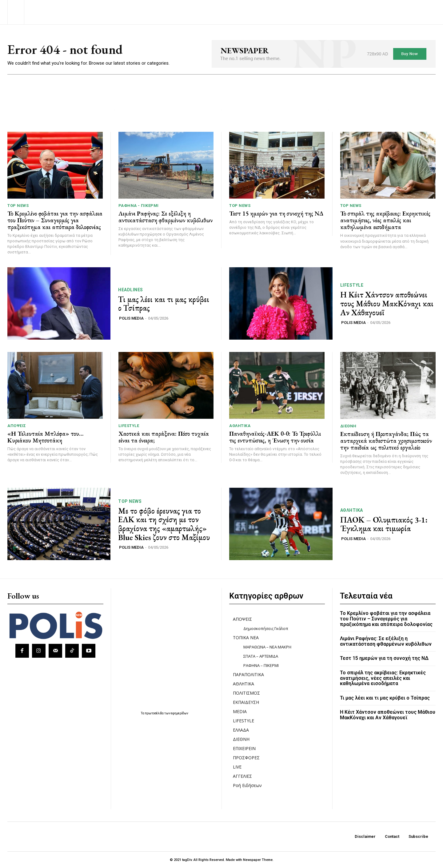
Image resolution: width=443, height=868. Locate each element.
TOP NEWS (18, 206)
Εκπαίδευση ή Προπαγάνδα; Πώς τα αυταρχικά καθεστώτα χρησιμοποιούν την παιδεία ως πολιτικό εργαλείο (386, 441)
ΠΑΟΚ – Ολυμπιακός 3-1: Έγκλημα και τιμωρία (384, 524)
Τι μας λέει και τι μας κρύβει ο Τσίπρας (164, 304)
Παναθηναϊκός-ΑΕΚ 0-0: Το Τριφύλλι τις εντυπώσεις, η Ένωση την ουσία (275, 437)
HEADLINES (131, 290)
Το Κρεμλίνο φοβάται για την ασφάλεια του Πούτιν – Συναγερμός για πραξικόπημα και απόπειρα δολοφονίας (55, 220)
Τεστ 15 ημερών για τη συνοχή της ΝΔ (276, 213)
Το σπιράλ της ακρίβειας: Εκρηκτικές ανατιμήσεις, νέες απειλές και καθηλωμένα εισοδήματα (385, 220)
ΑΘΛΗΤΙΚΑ (240, 426)
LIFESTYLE (352, 285)
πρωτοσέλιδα (155, 713)
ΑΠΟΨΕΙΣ (17, 426)
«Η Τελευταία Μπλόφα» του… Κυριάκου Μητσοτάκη (45, 437)
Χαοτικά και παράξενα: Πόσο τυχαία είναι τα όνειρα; (164, 437)
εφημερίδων (180, 713)
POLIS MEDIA (131, 318)
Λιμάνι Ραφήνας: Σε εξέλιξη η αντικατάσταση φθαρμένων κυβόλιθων (166, 217)
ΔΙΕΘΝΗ (348, 426)
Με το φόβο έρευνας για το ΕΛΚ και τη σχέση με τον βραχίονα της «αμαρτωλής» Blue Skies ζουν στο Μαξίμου (164, 524)
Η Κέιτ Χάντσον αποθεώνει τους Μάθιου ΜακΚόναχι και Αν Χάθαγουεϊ (387, 303)
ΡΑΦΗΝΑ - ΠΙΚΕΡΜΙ (139, 206)
